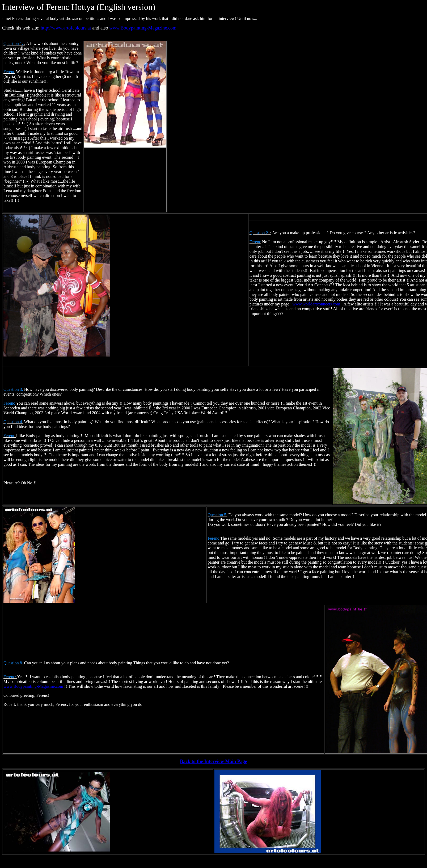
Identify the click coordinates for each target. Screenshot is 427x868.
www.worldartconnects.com (316, 304)
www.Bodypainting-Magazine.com (143, 28)
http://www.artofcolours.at (66, 28)
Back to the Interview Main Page (213, 761)
